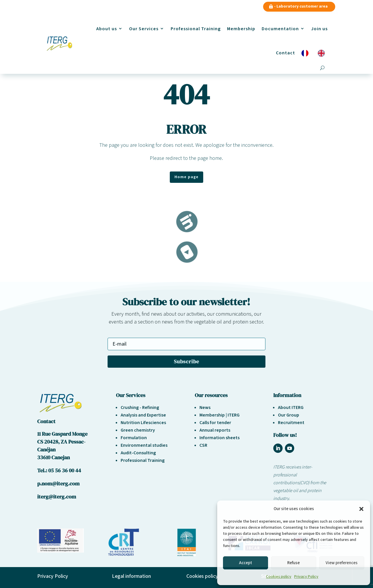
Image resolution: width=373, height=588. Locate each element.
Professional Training (196, 29)
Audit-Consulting (138, 453)
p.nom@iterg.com (58, 484)
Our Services (144, 29)
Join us (319, 29)
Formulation (134, 438)
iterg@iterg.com (57, 497)
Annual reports (215, 430)
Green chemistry (138, 430)
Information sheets (219, 438)
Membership (241, 29)
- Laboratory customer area (301, 6)
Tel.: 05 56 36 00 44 (59, 470)
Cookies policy (279, 577)
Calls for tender (215, 423)
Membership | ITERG (219, 415)
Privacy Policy (306, 577)
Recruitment (291, 423)
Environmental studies (144, 445)
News (205, 408)
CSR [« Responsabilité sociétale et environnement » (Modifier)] (203, 445)
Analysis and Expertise (143, 415)
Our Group (289, 415)
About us (107, 29)
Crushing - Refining (140, 408)
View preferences (342, 563)
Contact (285, 53)
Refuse (293, 563)
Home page (186, 177)
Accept (246, 563)
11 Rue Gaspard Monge (62, 434)
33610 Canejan (53, 457)
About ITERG (291, 408)
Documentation (280, 29)
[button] (361, 509)
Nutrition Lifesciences (143, 423)
